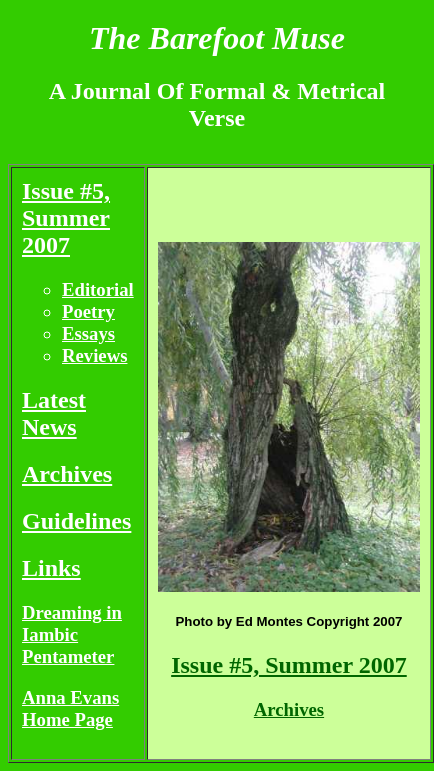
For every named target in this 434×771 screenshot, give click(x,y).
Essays (88, 333)
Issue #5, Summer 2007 (66, 218)
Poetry (88, 311)
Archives (67, 474)
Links (51, 568)
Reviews (94, 355)
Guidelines (76, 521)
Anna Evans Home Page (70, 708)
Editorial (98, 289)
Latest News (54, 413)
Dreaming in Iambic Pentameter (72, 634)
